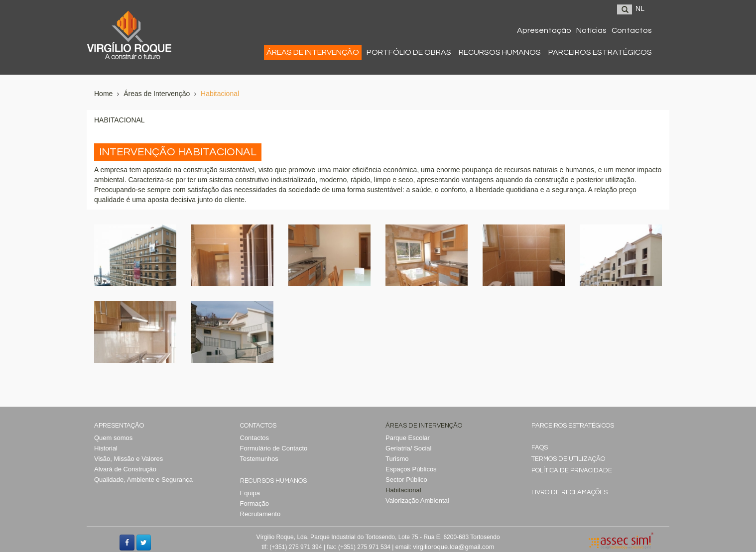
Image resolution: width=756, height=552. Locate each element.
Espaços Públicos (411, 469)
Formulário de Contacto (274, 448)
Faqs (540, 447)
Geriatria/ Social (408, 448)
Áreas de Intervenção (157, 94)
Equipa (250, 493)
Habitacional (220, 94)
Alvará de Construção (125, 469)
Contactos (258, 426)
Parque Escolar (408, 438)
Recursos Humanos (273, 481)
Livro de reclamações (569, 492)
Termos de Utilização (568, 459)
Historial (106, 448)
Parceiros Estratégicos (573, 426)
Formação (255, 503)
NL (640, 8)
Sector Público (406, 480)
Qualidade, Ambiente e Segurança (143, 480)
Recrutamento (260, 514)
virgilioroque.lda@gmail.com (453, 547)
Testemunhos (259, 459)
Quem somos (113, 438)
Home (103, 94)
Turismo (397, 459)
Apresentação (119, 426)
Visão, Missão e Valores (128, 459)
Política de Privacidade (572, 470)
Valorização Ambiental (417, 500)
